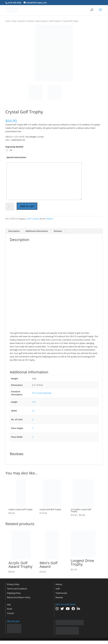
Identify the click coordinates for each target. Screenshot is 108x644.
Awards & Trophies (26, 21)
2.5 (33, 411)
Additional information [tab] (37, 231)
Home (8, 21)
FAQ (9, 605)
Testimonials (61, 593)
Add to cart (27, 206)
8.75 (34, 402)
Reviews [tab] (58, 231)
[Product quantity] (10, 207)
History (59, 584)
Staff (58, 589)
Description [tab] (14, 231)
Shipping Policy (14, 593)
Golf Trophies (55, 21)
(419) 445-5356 (14, 3)
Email (9, 609)
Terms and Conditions (17, 589)
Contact (10, 613)
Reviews (59, 597)
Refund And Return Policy (19, 597)
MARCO (50, 219)
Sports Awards (42, 21)
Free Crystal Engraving (42, 393)
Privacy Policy (13, 584)
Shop (14, 21)
